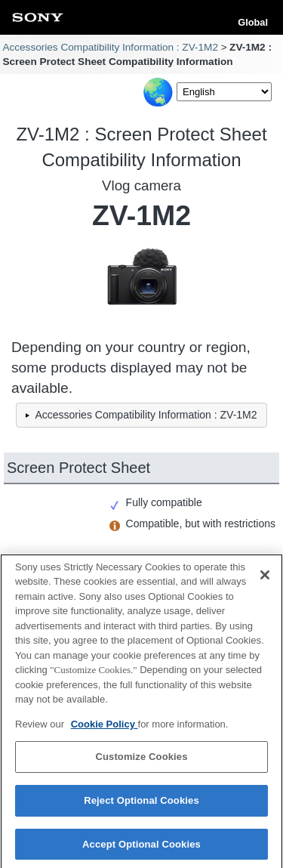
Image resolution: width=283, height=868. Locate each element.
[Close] (265, 579)
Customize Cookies (141, 762)
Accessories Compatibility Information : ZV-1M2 (110, 47)
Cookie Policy (105, 729)
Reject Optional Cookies (141, 805)
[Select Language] (224, 92)
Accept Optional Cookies (141, 849)
